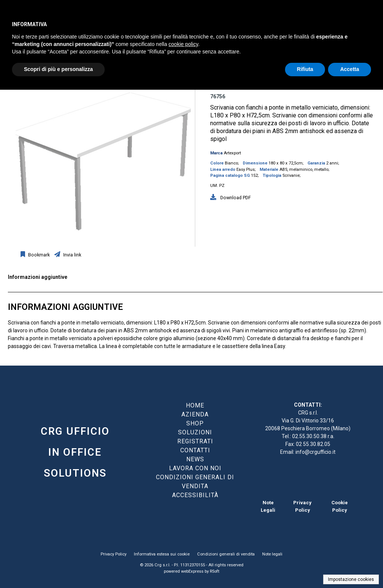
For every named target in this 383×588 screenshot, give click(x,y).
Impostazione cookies (351, 579)
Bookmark (38, 255)
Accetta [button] (350, 69)
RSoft (215, 571)
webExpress (192, 571)
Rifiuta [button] (305, 69)
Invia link (72, 255)
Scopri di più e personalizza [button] (58, 69)
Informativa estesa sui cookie (162, 554)
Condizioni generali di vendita (226, 554)
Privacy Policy (114, 554)
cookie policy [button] (183, 44)
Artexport (232, 153)
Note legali (272, 554)
